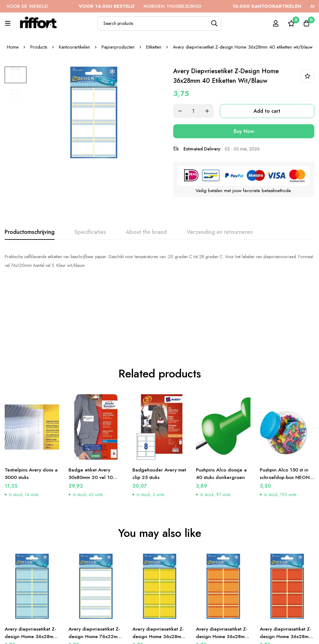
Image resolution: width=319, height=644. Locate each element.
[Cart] (306, 23)
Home (12, 47)
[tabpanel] (159, 260)
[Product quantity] (197, 111)
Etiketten (154, 47)
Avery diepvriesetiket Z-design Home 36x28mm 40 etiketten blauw (32, 568)
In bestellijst (307, 76)
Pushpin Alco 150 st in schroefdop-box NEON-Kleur (286, 409)
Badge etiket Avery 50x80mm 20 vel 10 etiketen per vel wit (91, 409)
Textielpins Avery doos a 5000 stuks (30, 405)
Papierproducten (118, 47)
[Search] (214, 24)
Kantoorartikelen (74, 47)
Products (39, 47)
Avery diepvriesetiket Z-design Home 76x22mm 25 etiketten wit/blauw (95, 568)
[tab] (30, 232)
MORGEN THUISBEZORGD (150, 6)
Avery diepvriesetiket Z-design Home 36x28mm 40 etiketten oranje (223, 568)
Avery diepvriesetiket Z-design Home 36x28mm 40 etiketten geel (159, 568)
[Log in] (275, 23)
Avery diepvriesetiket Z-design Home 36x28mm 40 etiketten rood (287, 568)
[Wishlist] (291, 23)
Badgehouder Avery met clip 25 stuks (155, 405)
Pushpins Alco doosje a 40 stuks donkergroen (222, 405)
